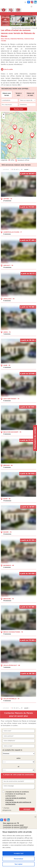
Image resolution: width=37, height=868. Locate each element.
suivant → (27, 169)
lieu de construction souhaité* (14, 781)
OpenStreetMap (26, 158)
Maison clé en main (30, 94)
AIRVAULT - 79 (8, 265)
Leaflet (18, 158)
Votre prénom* (9, 736)
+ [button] (4, 115)
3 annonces (7, 434)
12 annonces (7, 534)
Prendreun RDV (18, 10)
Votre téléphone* (9, 741)
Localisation (6, 100)
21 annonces (7, 201)
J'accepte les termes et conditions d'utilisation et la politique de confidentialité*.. (18, 798)
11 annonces (7, 634)
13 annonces (7, 501)
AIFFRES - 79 (8, 199)
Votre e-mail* (8, 746)
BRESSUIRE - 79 (9, 599)
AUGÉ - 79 (7, 365)
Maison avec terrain (7, 94)
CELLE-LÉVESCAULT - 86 (12, 665)
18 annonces (7, 601)
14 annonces (7, 267)
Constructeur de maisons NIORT (13, 825)
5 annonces (7, 234)
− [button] (4, 118)
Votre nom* (7, 731)
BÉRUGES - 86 (8, 465)
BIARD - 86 (7, 499)
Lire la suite (8, 69)
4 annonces (7, 367)
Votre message (9, 786)
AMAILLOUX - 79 (9, 299)
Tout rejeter (18, 864)
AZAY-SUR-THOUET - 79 (11, 399)
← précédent (5, 169)
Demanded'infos (4, 10)
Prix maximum (7, 105)
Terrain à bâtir (18, 94)
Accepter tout (19, 853)
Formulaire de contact (35, 438)
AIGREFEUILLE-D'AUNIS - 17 (13, 232)
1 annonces (7, 334)
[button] (25, 2)
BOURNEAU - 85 (9, 565)
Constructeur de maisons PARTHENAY (15, 827)
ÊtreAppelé (11, 10)
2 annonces (7, 567)
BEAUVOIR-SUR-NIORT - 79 (12, 432)
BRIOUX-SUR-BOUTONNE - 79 (13, 632)
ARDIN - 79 (7, 332)
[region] (18, 849)
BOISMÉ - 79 (7, 532)
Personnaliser (19, 859)
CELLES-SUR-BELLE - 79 (11, 699)
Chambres (23, 105)
